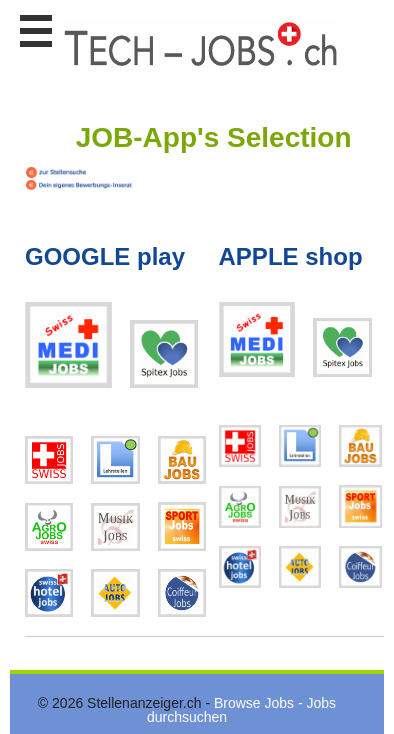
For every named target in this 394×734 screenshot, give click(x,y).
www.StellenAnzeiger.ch (200, 44)
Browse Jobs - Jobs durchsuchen (241, 710)
